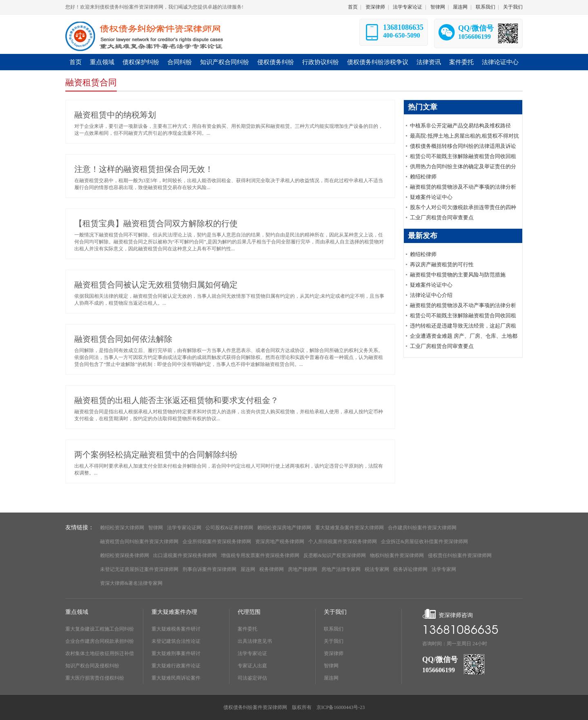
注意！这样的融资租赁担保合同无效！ (144, 169)
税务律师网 (272, 569)
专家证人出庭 (252, 666)
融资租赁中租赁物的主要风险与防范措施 (458, 275)
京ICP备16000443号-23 (341, 707)
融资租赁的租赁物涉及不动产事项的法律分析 (463, 187)
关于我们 (513, 7)
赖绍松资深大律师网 (122, 528)
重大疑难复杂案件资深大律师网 (350, 528)
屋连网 (460, 7)
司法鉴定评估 (252, 678)
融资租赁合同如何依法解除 (123, 339)
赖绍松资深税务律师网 (125, 555)
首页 (353, 7)
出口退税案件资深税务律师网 (185, 555)
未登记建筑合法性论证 (176, 641)
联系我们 (486, 7)
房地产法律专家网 (341, 569)
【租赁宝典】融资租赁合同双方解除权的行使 (156, 223)
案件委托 (247, 629)
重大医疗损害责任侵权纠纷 (95, 678)
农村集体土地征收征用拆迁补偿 (100, 653)
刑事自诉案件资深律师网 (209, 569)
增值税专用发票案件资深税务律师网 (260, 555)
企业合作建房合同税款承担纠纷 (100, 641)
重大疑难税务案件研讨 (176, 629)
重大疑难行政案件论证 (176, 666)
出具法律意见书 (255, 641)
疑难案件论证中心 (431, 197)
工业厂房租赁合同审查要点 (442, 217)
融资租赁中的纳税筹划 (115, 115)
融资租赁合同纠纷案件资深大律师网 (139, 542)
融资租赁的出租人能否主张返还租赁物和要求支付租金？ (176, 400)
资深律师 (375, 7)
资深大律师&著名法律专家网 (131, 583)
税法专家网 (377, 569)
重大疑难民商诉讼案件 (176, 678)
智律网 (438, 7)
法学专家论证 (408, 7)
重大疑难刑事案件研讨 (176, 653)
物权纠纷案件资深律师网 (397, 555)
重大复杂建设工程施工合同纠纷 (100, 629)
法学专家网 (444, 569)
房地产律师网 (303, 569)
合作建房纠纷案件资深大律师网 (422, 528)
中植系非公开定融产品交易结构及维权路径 (460, 126)
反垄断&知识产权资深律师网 (335, 555)
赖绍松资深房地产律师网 (284, 528)
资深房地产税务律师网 (280, 542)
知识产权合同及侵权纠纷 (92, 666)
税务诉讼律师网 (410, 569)
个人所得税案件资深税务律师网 (343, 542)
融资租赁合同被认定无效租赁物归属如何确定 (156, 285)
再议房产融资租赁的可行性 (442, 264)
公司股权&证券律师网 (229, 528)
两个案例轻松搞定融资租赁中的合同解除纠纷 (156, 455)
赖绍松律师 (423, 177)
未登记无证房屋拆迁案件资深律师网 (139, 569)
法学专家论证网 (184, 528)
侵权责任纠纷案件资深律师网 (460, 555)
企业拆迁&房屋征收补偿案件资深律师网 (424, 542)
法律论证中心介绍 (431, 295)
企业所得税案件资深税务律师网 (217, 542)
